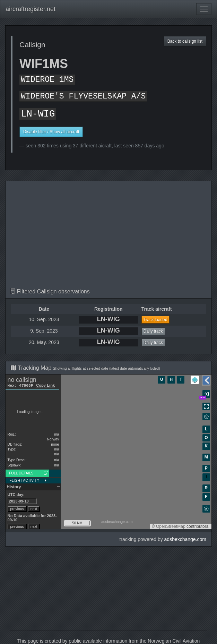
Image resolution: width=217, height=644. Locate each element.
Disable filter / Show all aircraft (51, 132)
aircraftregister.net (31, 9)
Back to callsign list (185, 41)
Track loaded (155, 320)
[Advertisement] (108, 237)
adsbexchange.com (185, 539)
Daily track (153, 331)
